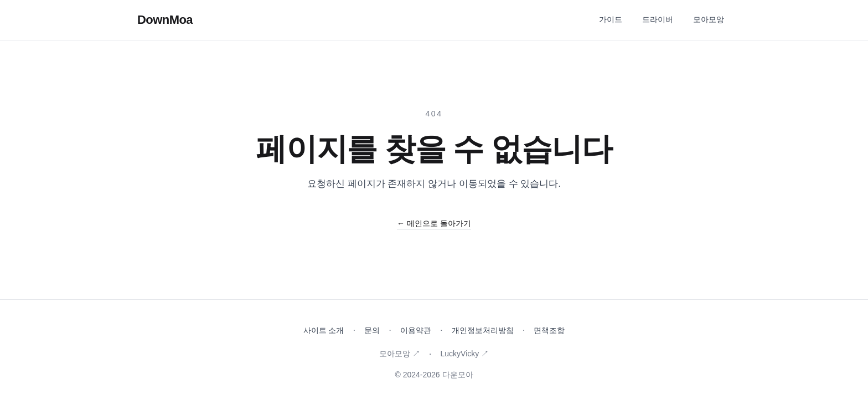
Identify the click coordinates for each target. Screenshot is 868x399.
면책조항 (549, 330)
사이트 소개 (324, 330)
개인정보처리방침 (483, 330)
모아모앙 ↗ (400, 354)
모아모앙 (709, 19)
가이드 (611, 19)
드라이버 (658, 19)
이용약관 (416, 330)
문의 (372, 330)
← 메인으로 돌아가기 (434, 223)
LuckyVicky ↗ (464, 354)
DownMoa (165, 20)
